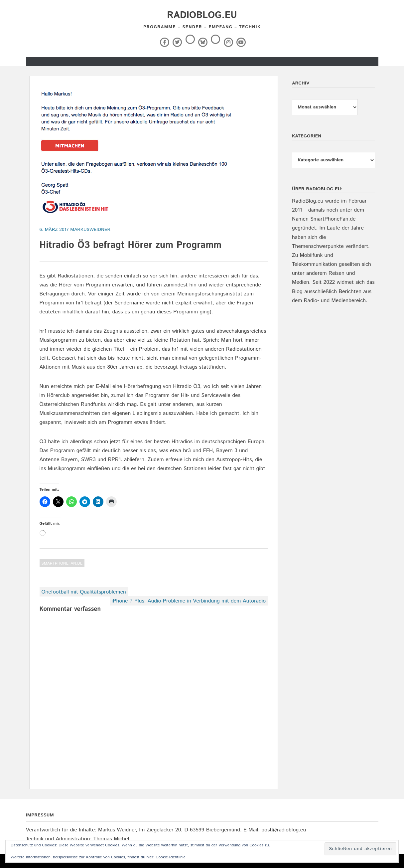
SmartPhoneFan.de (62, 563)
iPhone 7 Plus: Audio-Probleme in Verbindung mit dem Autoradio (189, 601)
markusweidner (90, 230)
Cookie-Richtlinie (171, 857)
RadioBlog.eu (202, 15)
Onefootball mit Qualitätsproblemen (84, 592)
